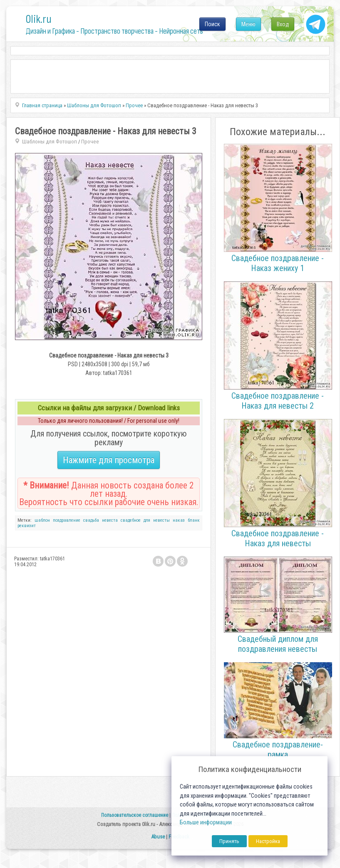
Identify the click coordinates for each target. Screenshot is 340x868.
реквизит (27, 526)
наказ (179, 520)
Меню (248, 24)
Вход (283, 24)
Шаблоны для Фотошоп (50, 142)
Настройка (268, 841)
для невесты (157, 520)
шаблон (42, 520)
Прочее (90, 142)
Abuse (158, 837)
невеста (110, 520)
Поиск (212, 24)
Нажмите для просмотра (109, 460)
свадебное (131, 520)
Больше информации (206, 822)
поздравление (67, 520)
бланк (194, 520)
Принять (229, 841)
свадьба (91, 520)
